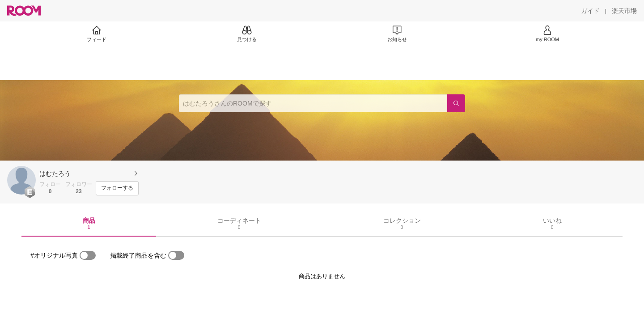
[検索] (456, 103)
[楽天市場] (624, 11)
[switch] (88, 255)
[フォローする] (117, 188)
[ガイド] (590, 11)
